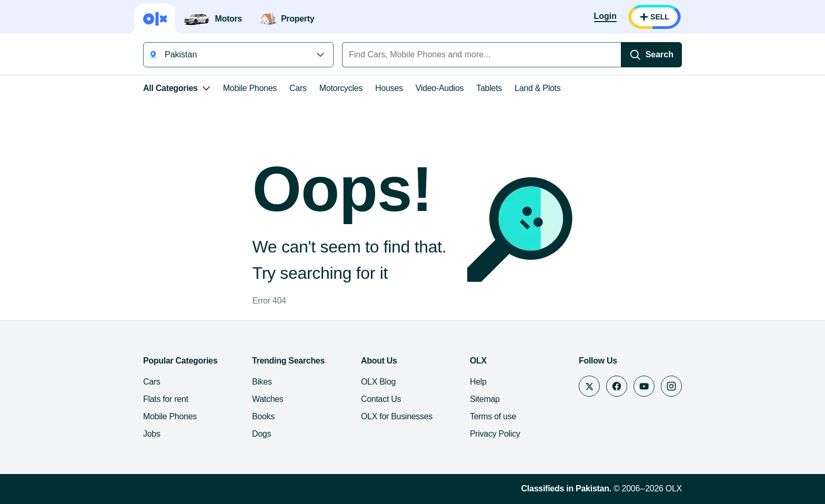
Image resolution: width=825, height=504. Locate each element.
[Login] (673, 17)
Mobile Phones (183, 88)
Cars (231, 88)
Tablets (422, 88)
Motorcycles (274, 88)
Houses (322, 88)
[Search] (719, 55)
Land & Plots (470, 88)
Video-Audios (373, 88)
